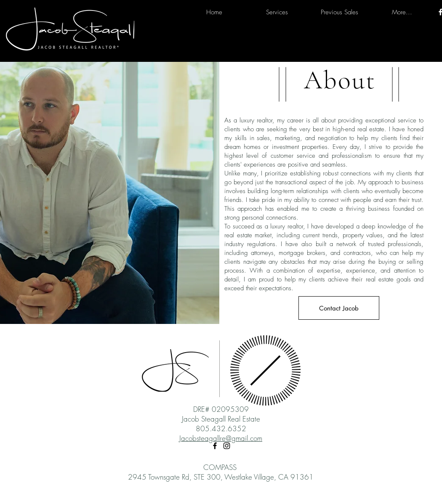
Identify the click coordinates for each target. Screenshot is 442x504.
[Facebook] (215, 446)
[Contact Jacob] (339, 308)
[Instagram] (227, 446)
